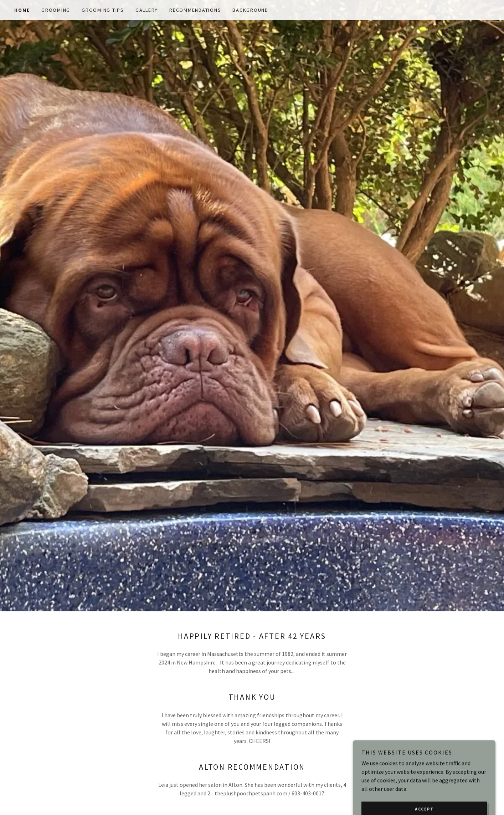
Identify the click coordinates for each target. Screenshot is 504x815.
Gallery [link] (147, 10)
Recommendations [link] (195, 10)
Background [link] (250, 10)
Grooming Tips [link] (103, 10)
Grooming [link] (56, 10)
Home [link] (22, 10)
